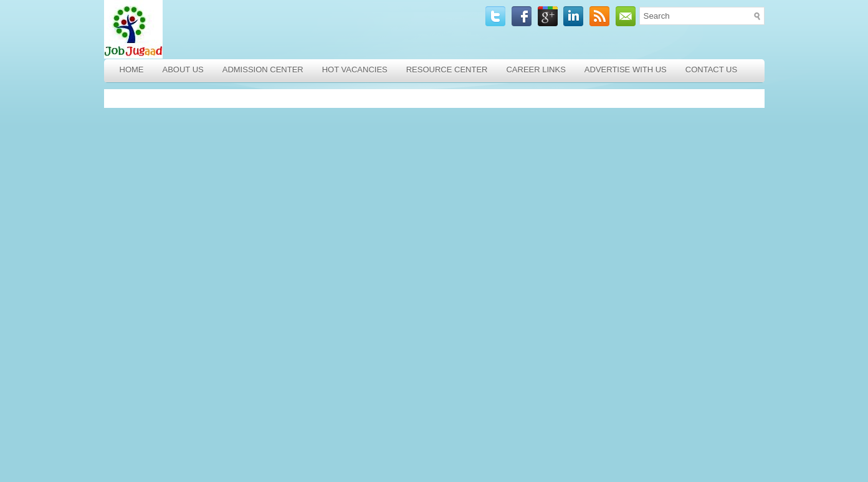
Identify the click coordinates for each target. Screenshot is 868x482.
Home (132, 70)
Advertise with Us (626, 70)
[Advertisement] (194, 286)
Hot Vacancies (355, 70)
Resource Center (447, 70)
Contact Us (711, 70)
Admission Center (263, 70)
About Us (183, 70)
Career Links (536, 70)
